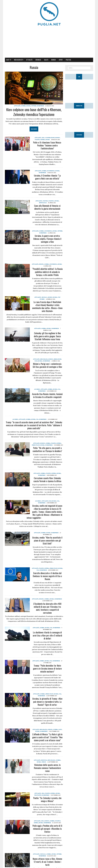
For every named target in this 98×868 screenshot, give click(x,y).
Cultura (45, 201)
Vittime (34, 106)
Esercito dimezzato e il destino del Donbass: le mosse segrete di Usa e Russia (47, 576)
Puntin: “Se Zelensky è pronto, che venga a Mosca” (47, 799)
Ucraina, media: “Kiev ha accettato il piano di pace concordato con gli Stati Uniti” (47, 540)
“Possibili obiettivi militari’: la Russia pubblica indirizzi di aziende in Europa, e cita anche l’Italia (47, 272)
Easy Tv (9, 60)
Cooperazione (50, 138)
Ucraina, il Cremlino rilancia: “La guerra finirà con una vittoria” (47, 177)
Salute (46, 60)
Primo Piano (36, 445)
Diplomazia (44, 359)
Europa (41, 264)
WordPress (40, 106)
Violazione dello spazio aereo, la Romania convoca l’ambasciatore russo (47, 768)
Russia (29, 106)
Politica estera (40, 140)
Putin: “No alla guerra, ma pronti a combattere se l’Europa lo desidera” (47, 449)
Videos (44, 762)
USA (59, 389)
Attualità (29, 60)
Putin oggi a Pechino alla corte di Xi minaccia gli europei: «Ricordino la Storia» (47, 829)
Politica (68, 60)
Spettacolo (43, 203)
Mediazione (58, 359)
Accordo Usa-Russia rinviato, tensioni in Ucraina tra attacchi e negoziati (47, 395)
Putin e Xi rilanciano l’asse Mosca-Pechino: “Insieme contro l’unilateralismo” (47, 145)
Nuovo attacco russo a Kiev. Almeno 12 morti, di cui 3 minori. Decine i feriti (47, 862)
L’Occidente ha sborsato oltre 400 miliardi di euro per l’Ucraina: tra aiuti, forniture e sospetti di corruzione (47, 608)
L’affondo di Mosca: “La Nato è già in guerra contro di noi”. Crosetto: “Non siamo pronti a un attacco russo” (47, 737)
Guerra (24, 106)
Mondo (54, 60)
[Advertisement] (49, 42)
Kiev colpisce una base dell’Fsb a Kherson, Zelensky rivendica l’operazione (34, 112)
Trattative (38, 795)
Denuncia (44, 760)
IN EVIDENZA (51, 171)
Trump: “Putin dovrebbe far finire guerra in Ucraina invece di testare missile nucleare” (47, 668)
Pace (36, 361)
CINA (43, 138)
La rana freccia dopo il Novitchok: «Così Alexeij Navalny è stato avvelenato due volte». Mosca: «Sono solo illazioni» (47, 306)
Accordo (37, 389)
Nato (60, 729)
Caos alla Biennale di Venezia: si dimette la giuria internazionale (47, 207)
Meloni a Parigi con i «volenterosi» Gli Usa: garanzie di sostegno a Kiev (47, 365)
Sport (61, 60)
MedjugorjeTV (19, 60)
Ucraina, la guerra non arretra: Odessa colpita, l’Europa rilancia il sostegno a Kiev (47, 239)
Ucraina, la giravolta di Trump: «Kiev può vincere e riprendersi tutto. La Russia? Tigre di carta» (47, 702)
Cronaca (38, 60)
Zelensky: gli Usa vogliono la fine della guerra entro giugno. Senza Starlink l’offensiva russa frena (47, 336)
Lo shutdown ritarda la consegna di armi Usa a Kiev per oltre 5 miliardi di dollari (47, 635)
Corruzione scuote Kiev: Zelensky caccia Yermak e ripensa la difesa (47, 480)
